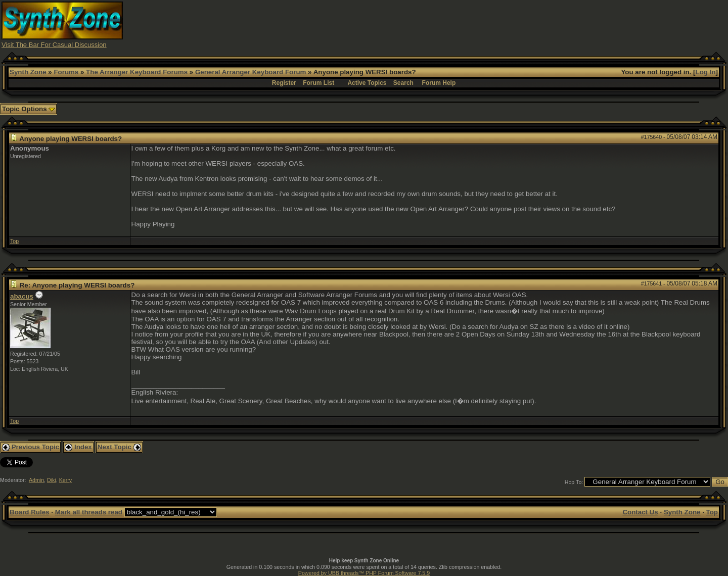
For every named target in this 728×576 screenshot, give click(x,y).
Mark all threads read (89, 512)
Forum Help (439, 83)
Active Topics (367, 83)
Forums (66, 72)
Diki (52, 480)
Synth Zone (28, 72)
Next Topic (119, 447)
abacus (22, 296)
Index (78, 447)
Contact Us (640, 512)
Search (403, 83)
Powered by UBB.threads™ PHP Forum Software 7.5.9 (364, 573)
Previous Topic (31, 447)
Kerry (65, 480)
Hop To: (574, 482)
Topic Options (29, 109)
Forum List (318, 83)
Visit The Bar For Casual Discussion (54, 45)
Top (14, 241)
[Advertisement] (542, 24)
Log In (706, 72)
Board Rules (30, 512)
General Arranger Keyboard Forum (251, 72)
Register (284, 83)
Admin (36, 480)
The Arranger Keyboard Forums (137, 72)
